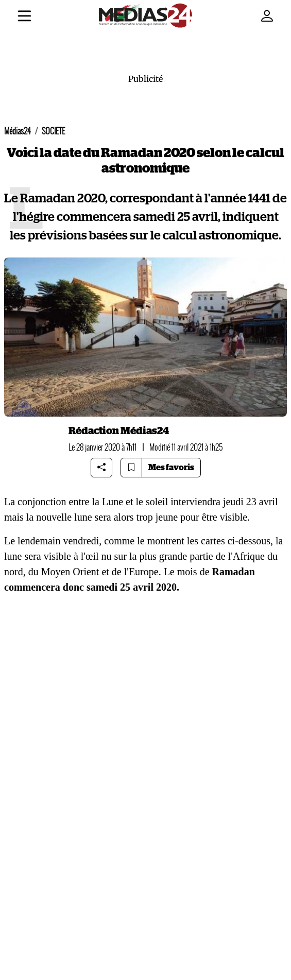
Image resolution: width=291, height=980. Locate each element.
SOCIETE (53, 131)
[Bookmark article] (131, 468)
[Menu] (24, 17)
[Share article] (101, 468)
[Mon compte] (267, 16)
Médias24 (18, 131)
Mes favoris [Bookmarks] (171, 468)
